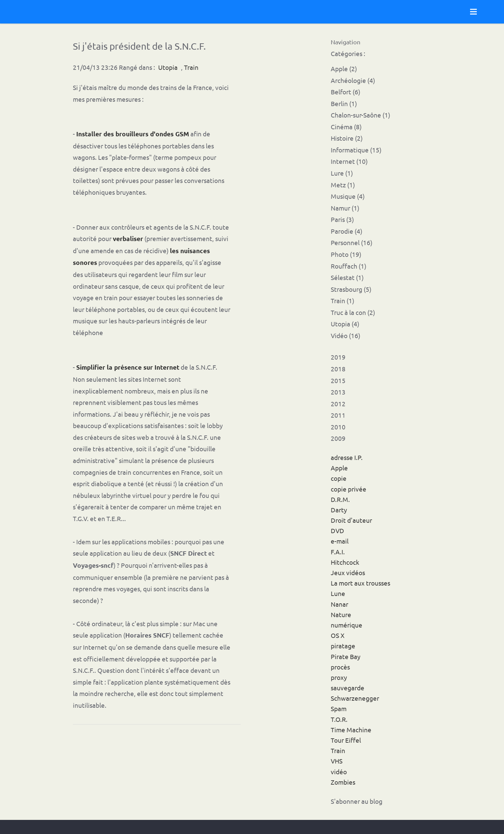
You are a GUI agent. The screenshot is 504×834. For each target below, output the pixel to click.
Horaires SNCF (147, 635)
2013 (338, 392)
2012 (338, 404)
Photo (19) (346, 254)
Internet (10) (349, 161)
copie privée (349, 489)
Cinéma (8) (346, 127)
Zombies (343, 782)
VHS (337, 761)
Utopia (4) (345, 324)
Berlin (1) (344, 103)
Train (338, 750)
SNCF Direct (189, 553)
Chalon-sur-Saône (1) (360, 115)
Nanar (339, 604)
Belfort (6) (346, 92)
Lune (338, 593)
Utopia (168, 67)
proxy (339, 677)
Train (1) (342, 300)
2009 (338, 438)
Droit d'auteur (351, 520)
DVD (337, 530)
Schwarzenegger (355, 698)
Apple (339, 468)
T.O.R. (339, 719)
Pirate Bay (346, 656)
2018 (338, 369)
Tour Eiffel (346, 740)
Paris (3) (342, 219)
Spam (339, 708)
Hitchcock (345, 562)
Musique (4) (348, 196)
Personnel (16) (352, 242)
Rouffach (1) (349, 266)
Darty (339, 510)
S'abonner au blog (357, 801)
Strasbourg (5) (351, 289)
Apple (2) (344, 68)
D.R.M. (340, 499)
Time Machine (351, 730)
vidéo (339, 772)
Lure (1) (342, 173)
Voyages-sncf (93, 565)
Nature (341, 614)
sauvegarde (348, 688)
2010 (338, 427)
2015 (338, 380)
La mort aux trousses (360, 583)
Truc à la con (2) (353, 312)
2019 (338, 357)
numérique (347, 625)
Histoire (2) (347, 138)
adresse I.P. (347, 457)
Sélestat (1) (347, 277)
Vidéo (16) (346, 335)
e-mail (340, 541)
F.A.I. (338, 552)
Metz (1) (343, 185)
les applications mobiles (136, 542)
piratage (343, 646)
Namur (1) (345, 208)
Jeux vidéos (348, 572)
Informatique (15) (356, 150)
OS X (338, 635)
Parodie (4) (347, 231)
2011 (338, 415)
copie (339, 478)
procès (340, 667)
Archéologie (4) (353, 80)
